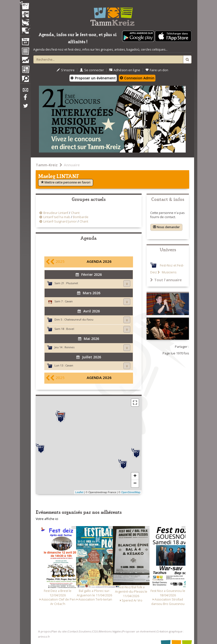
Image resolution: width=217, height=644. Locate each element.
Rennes (69, 347)
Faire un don (157, 70)
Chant (75, 213)
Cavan (69, 301)
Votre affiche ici (47, 519)
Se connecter (92, 70)
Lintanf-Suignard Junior (60, 221)
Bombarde (81, 217)
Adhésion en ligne (125, 70)
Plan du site (59, 631)
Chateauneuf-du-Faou (79, 319)
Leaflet (79, 492)
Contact (73, 631)
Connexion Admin (137, 78)
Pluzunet (72, 283)
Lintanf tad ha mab (57, 217)
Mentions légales (110, 631)
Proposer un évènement (93, 78)
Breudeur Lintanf (56, 213)
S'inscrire (66, 70)
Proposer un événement (139, 631)
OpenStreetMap (131, 492)
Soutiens (85, 631)
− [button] (135, 484)
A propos (44, 631)
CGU (95, 631)
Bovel (70, 329)
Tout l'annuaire (166, 280)
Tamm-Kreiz (47, 165)
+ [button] (135, 476)
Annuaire (72, 165)
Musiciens (169, 272)
